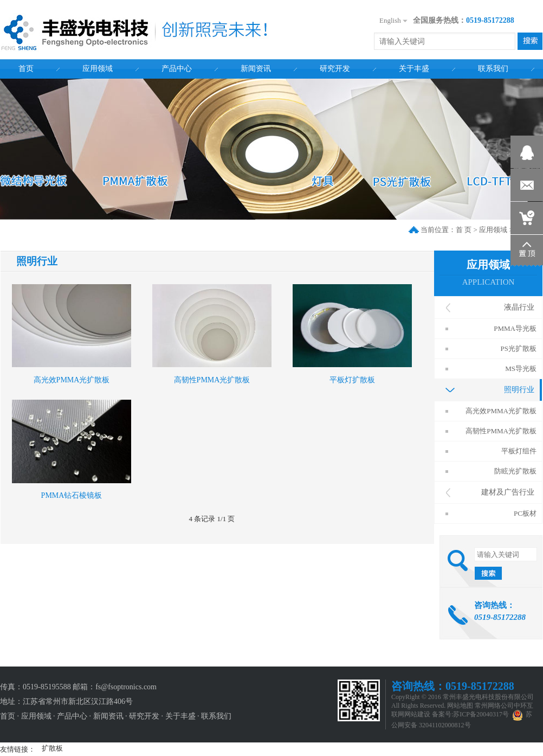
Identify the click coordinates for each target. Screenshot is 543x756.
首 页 (464, 230)
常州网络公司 (494, 706)
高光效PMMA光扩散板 (72, 380)
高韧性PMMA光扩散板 (212, 380)
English (390, 20)
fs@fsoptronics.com (126, 687)
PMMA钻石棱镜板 (72, 495)
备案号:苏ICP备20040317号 (470, 714)
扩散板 (52, 748)
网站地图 (460, 706)
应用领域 (493, 230)
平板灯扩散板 (352, 380)
